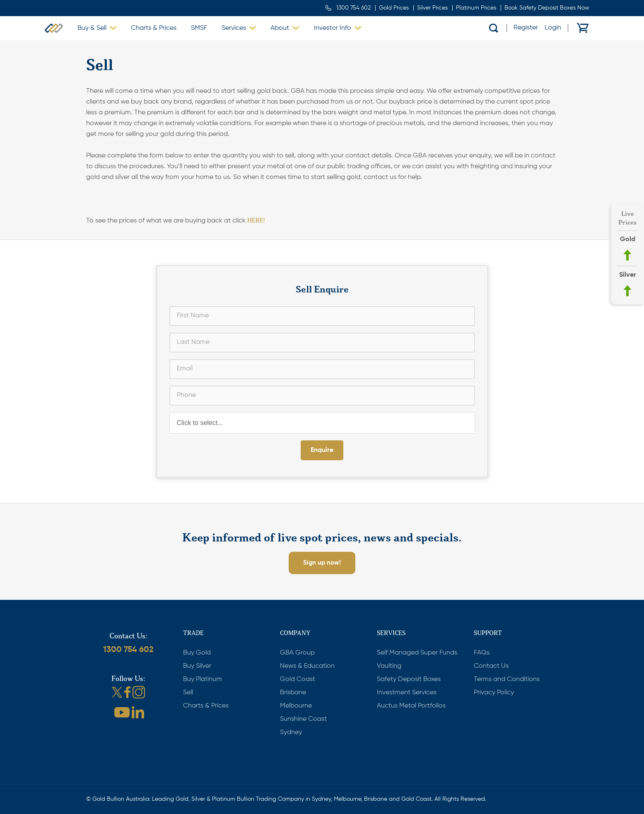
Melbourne (296, 706)
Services (234, 28)
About (280, 28)
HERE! (256, 220)
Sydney (291, 732)
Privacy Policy (494, 693)
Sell (188, 693)
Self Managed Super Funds (417, 653)
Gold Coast (298, 679)
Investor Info (333, 28)
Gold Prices (394, 8)
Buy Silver (197, 666)
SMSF (199, 28)
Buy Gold (197, 653)
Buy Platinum (203, 679)
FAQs (482, 653)
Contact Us (491, 666)
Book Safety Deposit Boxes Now (547, 8)
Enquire (322, 450)
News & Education (307, 666)
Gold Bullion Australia (54, 28)
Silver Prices (432, 8)
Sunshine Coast (303, 719)
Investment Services (407, 693)
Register (526, 28)
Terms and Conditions (507, 679)
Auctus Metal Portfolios (411, 706)
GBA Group (297, 653)
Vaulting (389, 666)
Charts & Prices (154, 28)
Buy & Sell (92, 28)
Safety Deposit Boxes (409, 679)
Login (553, 28)
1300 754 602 (353, 8)
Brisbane (293, 693)
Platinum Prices (476, 8)
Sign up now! (322, 563)
